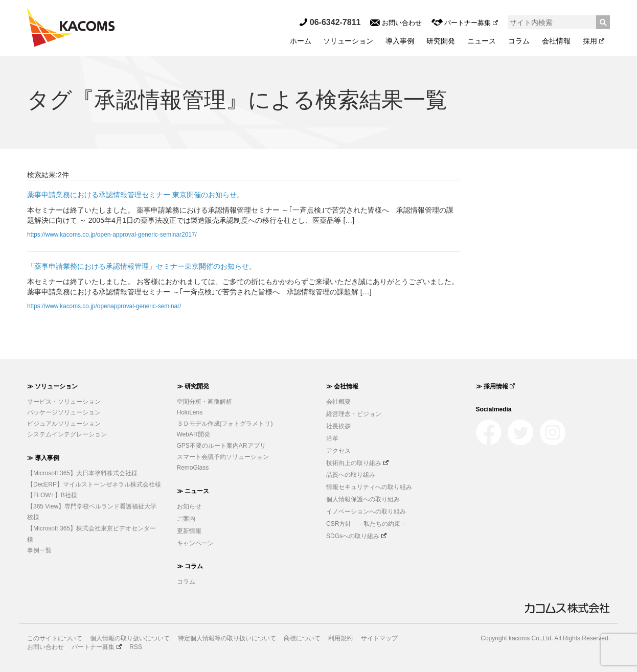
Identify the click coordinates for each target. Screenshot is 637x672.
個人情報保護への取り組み (363, 499)
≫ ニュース (193, 491)
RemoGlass (193, 468)
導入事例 (400, 41)
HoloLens (190, 412)
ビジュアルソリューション (64, 424)
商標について (302, 638)
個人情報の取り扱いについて (130, 638)
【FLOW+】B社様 (52, 495)
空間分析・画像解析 (204, 402)
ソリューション (348, 41)
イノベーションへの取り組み (366, 512)
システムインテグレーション (67, 434)
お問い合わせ (396, 23)
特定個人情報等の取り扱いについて (227, 638)
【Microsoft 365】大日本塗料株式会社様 (82, 473)
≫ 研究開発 (193, 386)
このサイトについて (55, 638)
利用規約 (340, 638)
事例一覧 (39, 550)
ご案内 (186, 519)
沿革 (332, 438)
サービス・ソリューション (64, 402)
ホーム (301, 41)
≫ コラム (190, 566)
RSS (136, 647)
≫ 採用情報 (496, 386)
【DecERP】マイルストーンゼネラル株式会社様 (94, 484)
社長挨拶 (338, 426)
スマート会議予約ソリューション (223, 457)
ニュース (482, 41)
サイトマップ (379, 638)
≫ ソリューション (52, 386)
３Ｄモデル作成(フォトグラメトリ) (225, 424)
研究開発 (441, 41)
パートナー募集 (465, 23)
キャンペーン (195, 543)
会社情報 (556, 41)
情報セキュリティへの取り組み (369, 487)
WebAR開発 (194, 434)
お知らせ (189, 506)
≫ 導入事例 (43, 458)
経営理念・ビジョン (354, 414)
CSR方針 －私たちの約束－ (366, 524)
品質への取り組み (351, 475)
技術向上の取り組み (357, 463)
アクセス (338, 451)
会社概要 (338, 402)
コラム (519, 41)
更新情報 (189, 531)
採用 (594, 41)
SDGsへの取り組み (356, 536)
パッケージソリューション (64, 412)
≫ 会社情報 (342, 386)
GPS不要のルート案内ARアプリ (221, 446)
